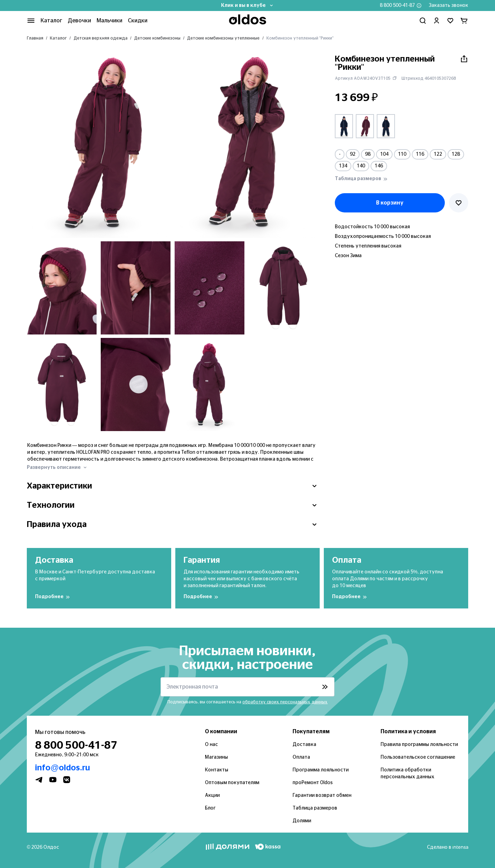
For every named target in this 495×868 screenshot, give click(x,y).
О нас (211, 745)
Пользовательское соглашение (418, 757)
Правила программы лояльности (419, 745)
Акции (212, 795)
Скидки (138, 21)
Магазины (216, 757)
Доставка (304, 745)
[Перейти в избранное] (450, 21)
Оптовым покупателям (232, 783)
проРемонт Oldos (313, 783)
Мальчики (109, 21)
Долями (302, 821)
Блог (210, 808)
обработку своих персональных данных (285, 702)
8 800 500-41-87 (397, 6)
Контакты (217, 770)
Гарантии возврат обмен (322, 795)
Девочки (79, 21)
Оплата (301, 757)
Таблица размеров (315, 808)
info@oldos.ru (63, 768)
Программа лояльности (321, 770)
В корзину (390, 203)
